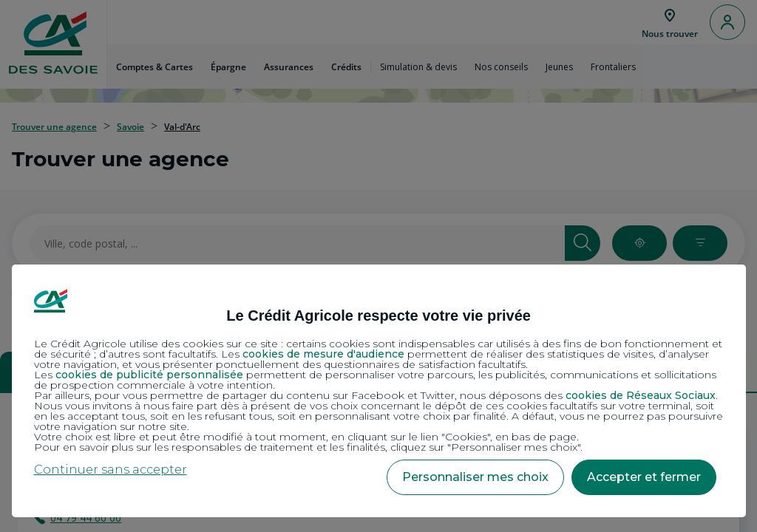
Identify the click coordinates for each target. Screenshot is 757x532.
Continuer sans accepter (111, 470)
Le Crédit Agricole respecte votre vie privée (378, 316)
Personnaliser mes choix (475, 477)
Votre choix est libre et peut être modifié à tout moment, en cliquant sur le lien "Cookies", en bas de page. (306, 437)
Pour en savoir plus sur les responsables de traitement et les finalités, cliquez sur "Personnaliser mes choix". (308, 447)
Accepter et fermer (644, 477)
